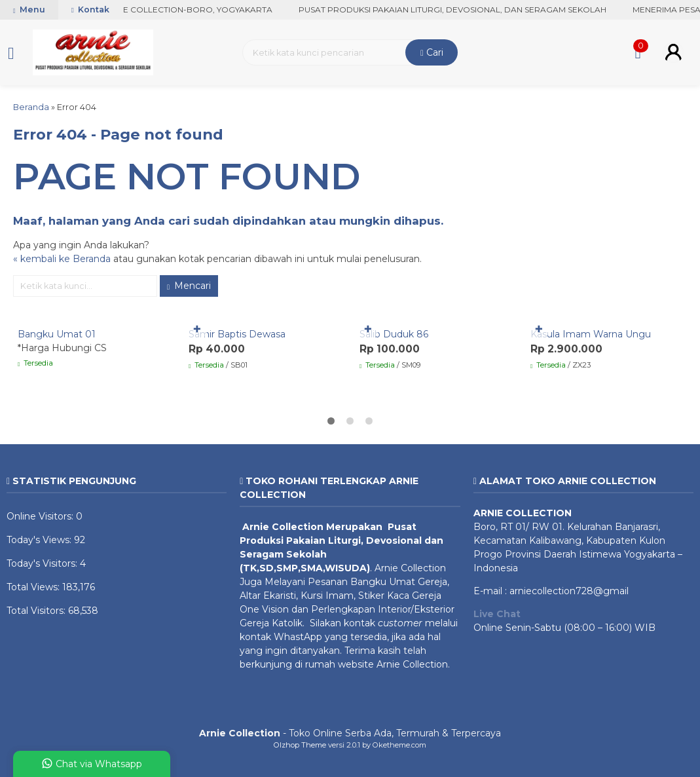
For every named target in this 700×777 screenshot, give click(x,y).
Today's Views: (40, 540)
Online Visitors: (41, 516)
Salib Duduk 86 (394, 334)
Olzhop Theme (300, 745)
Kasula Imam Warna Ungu (591, 334)
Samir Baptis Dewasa (237, 334)
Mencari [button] (189, 286)
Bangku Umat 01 (57, 334)
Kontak (90, 9)
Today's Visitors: (43, 563)
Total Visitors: (37, 611)
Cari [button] (432, 52)
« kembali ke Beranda (62, 259)
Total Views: (34, 587)
